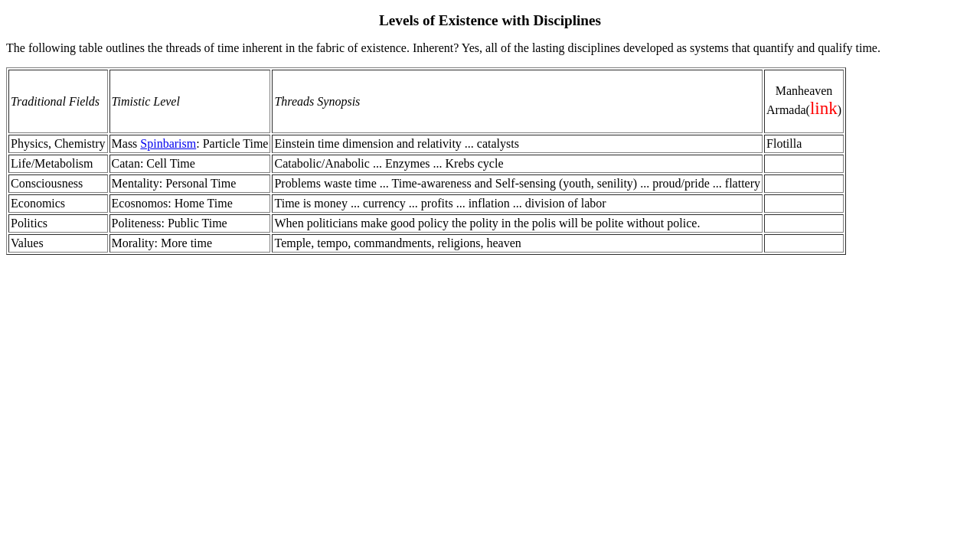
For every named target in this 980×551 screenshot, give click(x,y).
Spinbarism (168, 143)
